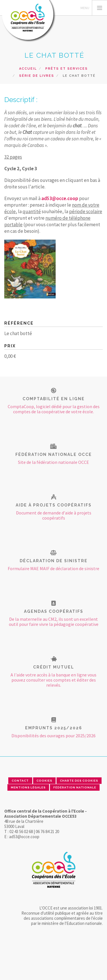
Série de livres (37, 76)
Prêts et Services (67, 69)
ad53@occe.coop (60, 198)
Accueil (28, 69)
